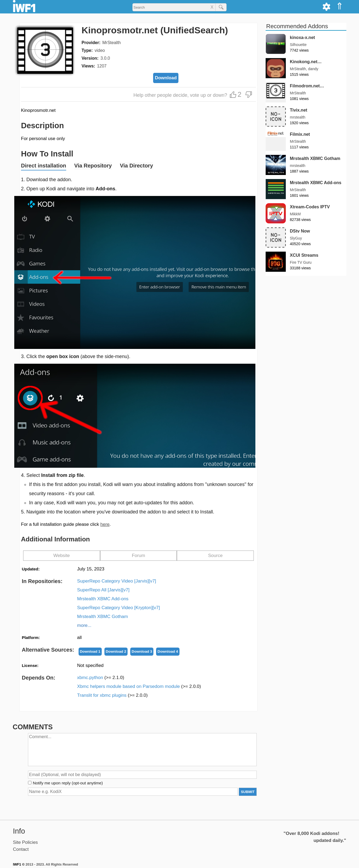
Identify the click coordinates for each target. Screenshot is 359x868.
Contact (21, 849)
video (100, 50)
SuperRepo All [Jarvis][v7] (103, 590)
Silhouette (298, 45)
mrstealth (298, 117)
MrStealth (111, 43)
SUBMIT (248, 792)
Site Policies (25, 842)
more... (84, 625)
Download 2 (116, 651)
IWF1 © (19, 864)
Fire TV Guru (301, 262)
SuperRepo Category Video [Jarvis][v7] (117, 581)
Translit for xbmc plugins (112, 695)
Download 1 (90, 651)
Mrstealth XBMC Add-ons (103, 599)
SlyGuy (296, 238)
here (105, 524)
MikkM (295, 214)
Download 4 (168, 651)
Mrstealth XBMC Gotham (103, 617)
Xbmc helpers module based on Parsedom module (139, 686)
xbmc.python (101, 678)
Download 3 (142, 651)
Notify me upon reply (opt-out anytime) (68, 783)
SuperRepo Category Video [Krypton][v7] (119, 608)
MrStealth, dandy (304, 69)
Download (166, 78)
